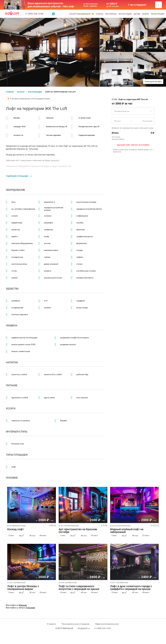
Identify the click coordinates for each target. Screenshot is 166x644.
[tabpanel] (32, 505)
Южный (23, 605)
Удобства (12, 289)
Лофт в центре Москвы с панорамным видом (23, 588)
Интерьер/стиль (17, 432)
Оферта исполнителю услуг (107, 624)
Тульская (30, 608)
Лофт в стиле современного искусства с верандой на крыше (79, 588)
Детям (137, 14)
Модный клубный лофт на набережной (127, 531)
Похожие (12, 478)
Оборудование (15, 190)
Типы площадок (17, 455)
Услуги (11, 409)
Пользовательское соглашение (75, 624)
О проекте (51, 624)
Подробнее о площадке (17, 176)
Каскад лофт (15, 529)
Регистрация (158, 14)
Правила (12, 326)
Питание (12, 385)
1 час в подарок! (137, 5)
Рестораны (111, 14)
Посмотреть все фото (153, 82)
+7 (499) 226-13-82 (34, 14)
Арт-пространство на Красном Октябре (78, 531)
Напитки (12, 362)
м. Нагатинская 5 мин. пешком (90, 5)
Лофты (100, 14)
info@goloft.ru (84, 628)
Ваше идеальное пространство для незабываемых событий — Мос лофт (51, 5)
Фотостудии (125, 14)
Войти (146, 14)
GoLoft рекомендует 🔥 (82, 14)
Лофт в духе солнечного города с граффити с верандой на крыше (131, 588)
